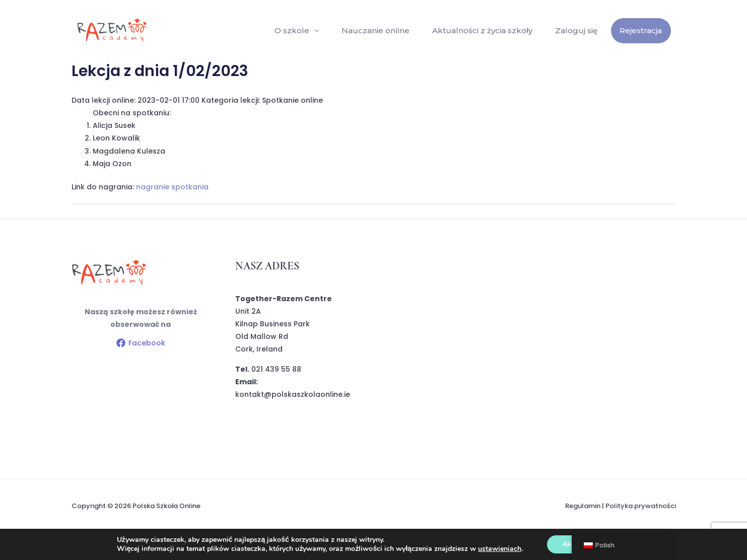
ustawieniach (500, 549)
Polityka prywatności (641, 506)
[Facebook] (141, 343)
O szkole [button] (298, 30)
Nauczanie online (381, 30)
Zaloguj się (578, 30)
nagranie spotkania (172, 187)
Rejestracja (642, 30)
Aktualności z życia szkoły (486, 30)
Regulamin (583, 506)
